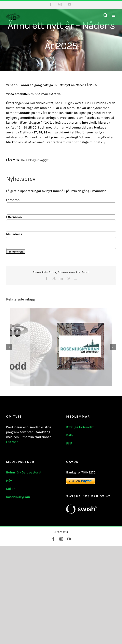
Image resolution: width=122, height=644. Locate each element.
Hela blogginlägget (35, 160)
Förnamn (13, 200)
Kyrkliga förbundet (80, 427)
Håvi (9, 481)
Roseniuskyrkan (18, 497)
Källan (71, 435)
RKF (69, 443)
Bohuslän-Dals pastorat (24, 472)
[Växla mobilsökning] (106, 15)
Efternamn (14, 217)
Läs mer (12, 442)
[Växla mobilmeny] (114, 15)
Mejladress (14, 234)
